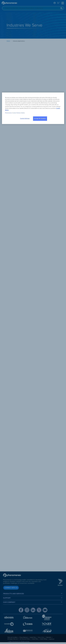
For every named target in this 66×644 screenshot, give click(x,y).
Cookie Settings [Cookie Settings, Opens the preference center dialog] (25, 118)
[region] (33, 108)
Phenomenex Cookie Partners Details (15, 113)
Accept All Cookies (40, 119)
